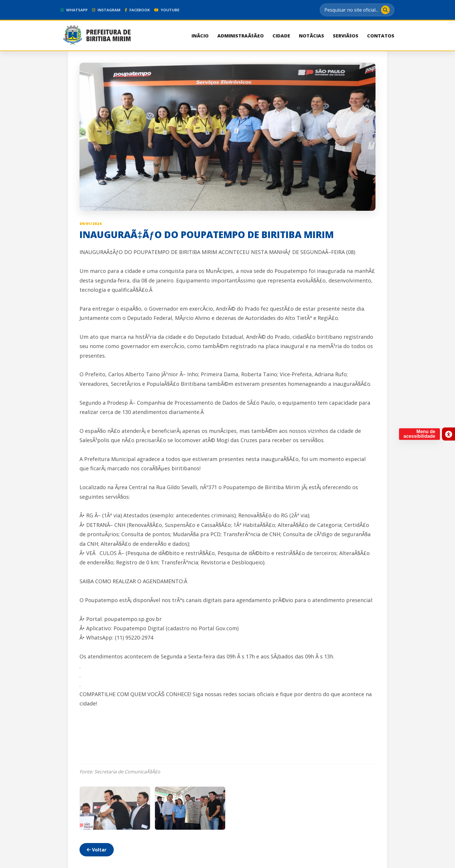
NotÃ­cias (312, 36)
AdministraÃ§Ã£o (241, 36)
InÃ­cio (200, 36)
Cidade (281, 36)
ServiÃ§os (346, 36)
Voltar (97, 850)
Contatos (381, 36)
